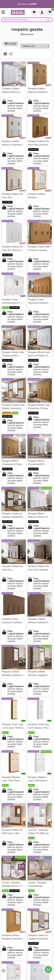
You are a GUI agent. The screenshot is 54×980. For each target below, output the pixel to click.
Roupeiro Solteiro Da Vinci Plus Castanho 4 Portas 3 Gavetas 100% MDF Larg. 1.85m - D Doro (39, 568)
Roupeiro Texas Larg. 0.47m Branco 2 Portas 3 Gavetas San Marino (40, 726)
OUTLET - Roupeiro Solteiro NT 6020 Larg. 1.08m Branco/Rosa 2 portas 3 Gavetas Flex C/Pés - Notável (39, 832)
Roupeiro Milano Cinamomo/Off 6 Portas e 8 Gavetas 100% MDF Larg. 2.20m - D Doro (38, 463)
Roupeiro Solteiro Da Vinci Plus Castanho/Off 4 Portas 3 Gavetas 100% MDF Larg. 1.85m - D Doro (13, 568)
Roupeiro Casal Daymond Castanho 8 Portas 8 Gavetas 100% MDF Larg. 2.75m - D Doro (13, 621)
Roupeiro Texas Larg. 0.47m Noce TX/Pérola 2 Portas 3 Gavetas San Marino (13, 726)
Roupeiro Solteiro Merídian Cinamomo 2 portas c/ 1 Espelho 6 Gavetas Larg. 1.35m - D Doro (13, 937)
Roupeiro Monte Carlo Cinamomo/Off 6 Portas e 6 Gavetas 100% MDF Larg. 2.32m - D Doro (13, 354)
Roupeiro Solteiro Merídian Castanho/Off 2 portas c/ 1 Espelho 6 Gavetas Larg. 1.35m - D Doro (40, 674)
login (33, 4)
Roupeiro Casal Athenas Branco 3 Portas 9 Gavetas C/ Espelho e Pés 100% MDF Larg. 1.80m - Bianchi (13, 302)
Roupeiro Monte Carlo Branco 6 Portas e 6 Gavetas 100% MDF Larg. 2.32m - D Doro (39, 354)
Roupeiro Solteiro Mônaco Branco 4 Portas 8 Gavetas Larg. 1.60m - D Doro (14, 91)
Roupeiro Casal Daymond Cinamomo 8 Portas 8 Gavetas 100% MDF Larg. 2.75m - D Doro (40, 302)
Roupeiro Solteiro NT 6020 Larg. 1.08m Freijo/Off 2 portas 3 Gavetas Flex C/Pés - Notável (13, 832)
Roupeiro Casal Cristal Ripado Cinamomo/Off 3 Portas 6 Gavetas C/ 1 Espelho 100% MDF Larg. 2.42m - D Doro (13, 407)
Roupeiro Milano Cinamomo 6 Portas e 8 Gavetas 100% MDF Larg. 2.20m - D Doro (13, 463)
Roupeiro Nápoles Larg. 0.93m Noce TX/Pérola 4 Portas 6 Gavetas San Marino (13, 779)
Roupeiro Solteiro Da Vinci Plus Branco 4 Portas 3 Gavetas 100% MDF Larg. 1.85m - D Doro (13, 249)
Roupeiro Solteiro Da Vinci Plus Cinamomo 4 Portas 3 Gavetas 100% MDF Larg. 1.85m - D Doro (40, 143)
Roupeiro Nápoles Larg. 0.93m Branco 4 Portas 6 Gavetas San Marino (39, 779)
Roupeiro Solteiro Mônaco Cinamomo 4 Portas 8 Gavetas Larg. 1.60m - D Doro (40, 91)
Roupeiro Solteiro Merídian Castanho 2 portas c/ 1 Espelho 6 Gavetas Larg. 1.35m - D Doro (13, 674)
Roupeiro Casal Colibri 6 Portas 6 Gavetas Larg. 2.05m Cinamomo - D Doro (39, 249)
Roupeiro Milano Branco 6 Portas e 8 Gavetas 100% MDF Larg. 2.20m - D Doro (39, 516)
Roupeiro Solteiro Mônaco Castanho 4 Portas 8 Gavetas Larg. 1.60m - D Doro (40, 621)
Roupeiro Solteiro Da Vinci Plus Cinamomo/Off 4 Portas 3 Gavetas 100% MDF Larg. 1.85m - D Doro (13, 196)
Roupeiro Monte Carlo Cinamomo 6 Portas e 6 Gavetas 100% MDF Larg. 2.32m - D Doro (39, 407)
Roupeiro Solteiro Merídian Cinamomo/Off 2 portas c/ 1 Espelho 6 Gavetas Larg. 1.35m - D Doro (40, 196)
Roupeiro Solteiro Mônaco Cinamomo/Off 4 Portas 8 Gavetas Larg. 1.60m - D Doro (14, 143)
